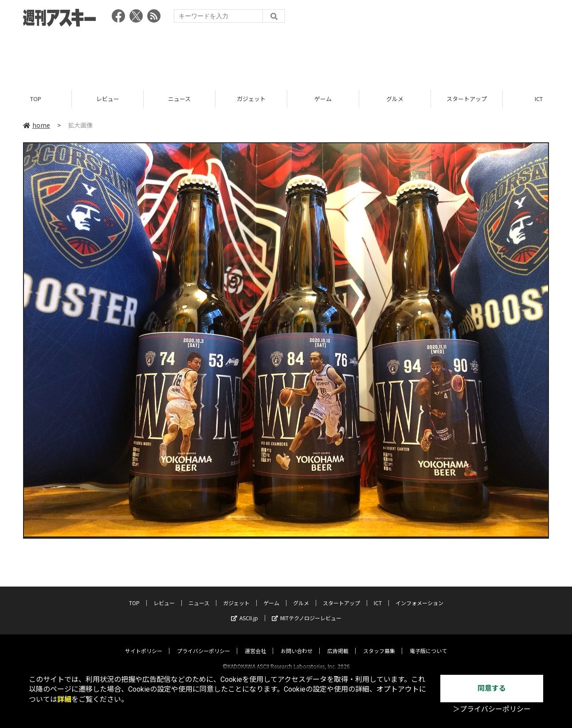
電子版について (428, 643)
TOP (36, 99)
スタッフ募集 (379, 643)
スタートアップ (467, 99)
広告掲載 (338, 643)
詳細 (64, 699)
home (37, 125)
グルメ (395, 99)
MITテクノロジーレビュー (307, 610)
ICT (378, 595)
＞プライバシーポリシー (492, 709)
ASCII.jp (245, 610)
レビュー (108, 99)
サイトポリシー (144, 643)
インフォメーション (419, 595)
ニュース (179, 99)
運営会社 (255, 643)
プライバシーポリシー (204, 643)
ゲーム (323, 99)
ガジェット (251, 99)
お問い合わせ (297, 643)
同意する (492, 688)
